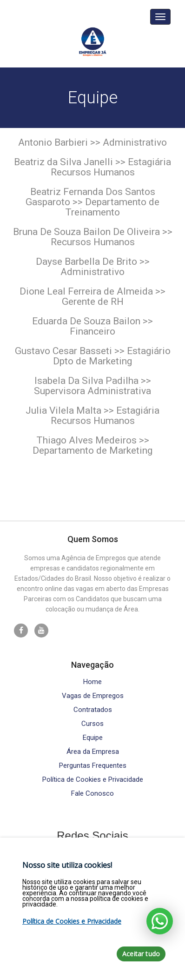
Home (92, 682)
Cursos (92, 724)
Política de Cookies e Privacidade (93, 780)
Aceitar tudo (141, 954)
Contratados (93, 710)
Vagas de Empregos (93, 696)
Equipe (93, 738)
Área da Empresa (93, 752)
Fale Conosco (92, 794)
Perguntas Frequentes (93, 766)
